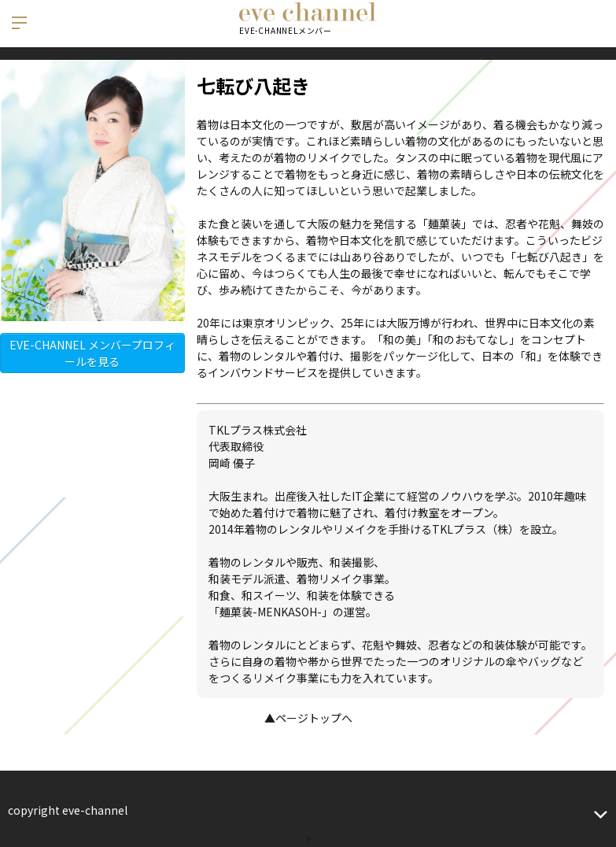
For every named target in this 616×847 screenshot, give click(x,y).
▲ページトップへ (308, 718)
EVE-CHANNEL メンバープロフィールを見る (92, 353)
